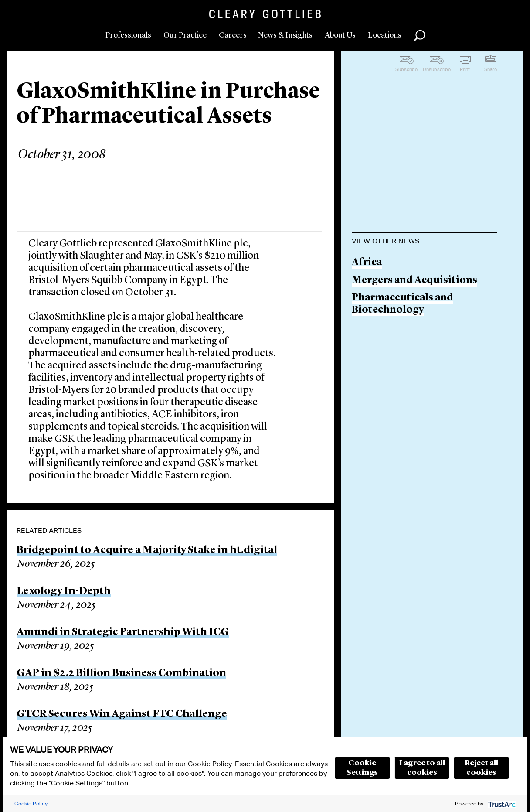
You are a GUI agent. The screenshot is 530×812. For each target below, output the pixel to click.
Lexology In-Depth (64, 591)
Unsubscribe (437, 69)
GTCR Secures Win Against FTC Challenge (122, 714)
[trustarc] (501, 803)
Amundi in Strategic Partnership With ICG (123, 632)
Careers (233, 35)
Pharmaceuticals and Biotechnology (403, 304)
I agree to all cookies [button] (422, 768)
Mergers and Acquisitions (414, 281)
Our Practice (185, 35)
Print (465, 69)
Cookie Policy (31, 803)
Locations (385, 35)
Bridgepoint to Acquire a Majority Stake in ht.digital (147, 550)
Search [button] (419, 36)
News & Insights (285, 35)
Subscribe (406, 69)
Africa (367, 263)
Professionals (128, 35)
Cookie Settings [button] (362, 768)
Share (491, 69)
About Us (340, 35)
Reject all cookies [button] (481, 768)
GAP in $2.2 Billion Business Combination (121, 673)
